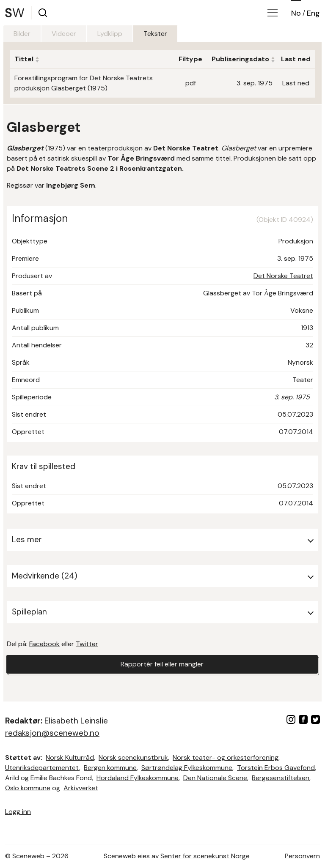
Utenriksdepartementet (42, 768)
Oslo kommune (28, 788)
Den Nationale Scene (215, 778)
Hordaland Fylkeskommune (138, 778)
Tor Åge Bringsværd (282, 293)
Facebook (44, 644)
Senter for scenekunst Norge (205, 856)
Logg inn (18, 812)
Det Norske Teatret (283, 276)
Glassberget (222, 293)
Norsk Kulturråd (70, 757)
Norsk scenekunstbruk (133, 757)
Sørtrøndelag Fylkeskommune (187, 768)
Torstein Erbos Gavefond (276, 768)
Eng (313, 13)
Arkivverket (81, 788)
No (296, 13)
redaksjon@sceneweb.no (52, 733)
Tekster (155, 34)
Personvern (302, 856)
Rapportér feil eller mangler (162, 664)
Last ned (296, 83)
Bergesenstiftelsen (281, 778)
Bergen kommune (110, 768)
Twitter (87, 644)
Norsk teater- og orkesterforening (226, 757)
